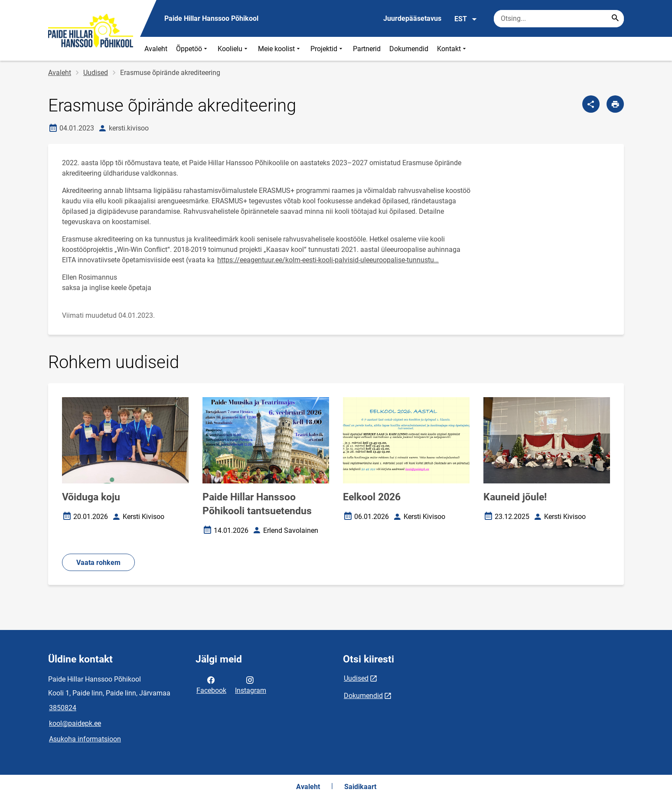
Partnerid (367, 49)
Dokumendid (409, 49)
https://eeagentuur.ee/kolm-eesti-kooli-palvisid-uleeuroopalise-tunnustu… (328, 260)
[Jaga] (591, 104)
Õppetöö (192, 49)
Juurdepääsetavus (412, 18)
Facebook (211, 685)
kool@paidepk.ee (75, 723)
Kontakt (452, 49)
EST (466, 19)
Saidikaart (360, 787)
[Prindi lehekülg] (615, 104)
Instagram (251, 685)
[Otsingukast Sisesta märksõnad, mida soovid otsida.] (559, 19)
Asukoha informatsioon (85, 739)
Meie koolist (280, 49)
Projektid (327, 49)
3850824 (63, 708)
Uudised (96, 73)
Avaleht (156, 49)
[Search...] (615, 19)
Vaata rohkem (98, 563)
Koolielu (233, 49)
